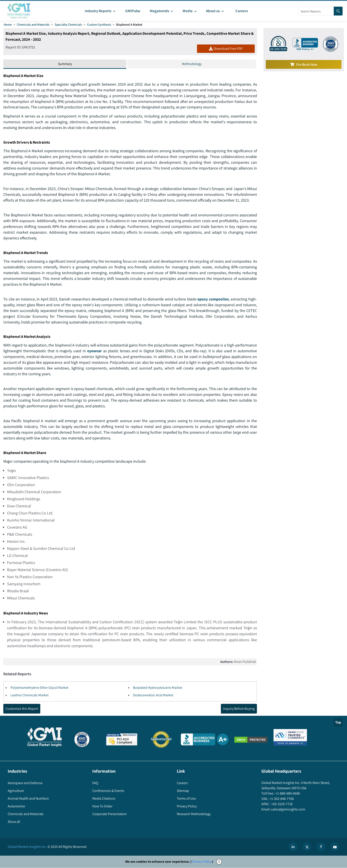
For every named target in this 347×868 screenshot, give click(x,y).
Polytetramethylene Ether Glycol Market (39, 688)
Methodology (192, 64)
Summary (65, 64)
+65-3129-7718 (282, 804)
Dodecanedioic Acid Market (153, 696)
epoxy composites (213, 299)
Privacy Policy (202, 862)
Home (8, 24)
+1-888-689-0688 (287, 794)
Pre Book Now (304, 64)
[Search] (338, 11)
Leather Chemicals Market (29, 696)
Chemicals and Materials (33, 24)
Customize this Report (22, 709)
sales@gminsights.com (288, 810)
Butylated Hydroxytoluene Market (158, 688)
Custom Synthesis (99, 24)
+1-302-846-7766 (281, 799)
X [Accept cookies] (219, 862)
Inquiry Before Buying (239, 709)
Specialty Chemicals (68, 24)
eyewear (117, 351)
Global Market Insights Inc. (27, 847)
